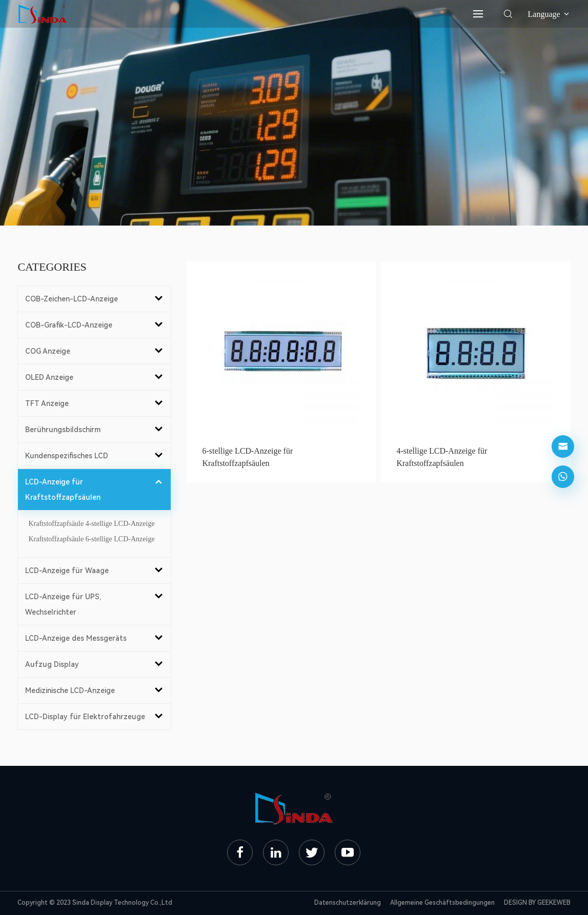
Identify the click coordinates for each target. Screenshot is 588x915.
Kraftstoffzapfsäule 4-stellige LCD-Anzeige (91, 524)
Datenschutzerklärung (348, 903)
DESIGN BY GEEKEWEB (537, 903)
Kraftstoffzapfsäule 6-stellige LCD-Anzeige (91, 539)
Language (549, 14)
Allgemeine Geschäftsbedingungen (442, 903)
